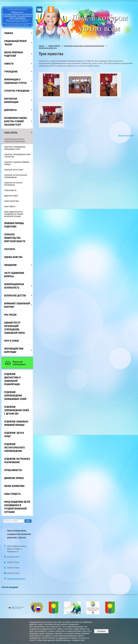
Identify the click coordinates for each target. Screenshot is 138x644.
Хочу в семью (12, 341)
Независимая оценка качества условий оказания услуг (16, 121)
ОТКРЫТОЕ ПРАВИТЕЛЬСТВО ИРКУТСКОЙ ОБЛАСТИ (15, 238)
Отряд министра (10, 190)
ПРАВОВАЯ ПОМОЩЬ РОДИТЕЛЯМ (14, 225)
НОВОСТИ (9, 64)
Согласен (101, 631)
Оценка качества (13, 257)
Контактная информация (11, 100)
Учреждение (11, 71)
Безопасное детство (15, 295)
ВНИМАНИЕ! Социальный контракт (17, 305)
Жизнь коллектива (11, 201)
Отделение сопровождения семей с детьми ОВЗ (17, 156)
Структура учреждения (17, 91)
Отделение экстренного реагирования (13, 184)
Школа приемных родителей (14, 54)
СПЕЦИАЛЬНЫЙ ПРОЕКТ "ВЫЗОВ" (16, 43)
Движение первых (11, 196)
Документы (10, 110)
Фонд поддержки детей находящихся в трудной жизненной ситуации (14, 214)
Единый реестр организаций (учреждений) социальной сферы (15, 328)
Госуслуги (10, 249)
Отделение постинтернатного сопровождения (16, 176)
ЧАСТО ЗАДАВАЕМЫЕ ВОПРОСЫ (14, 275)
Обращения (10, 265)
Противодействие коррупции (14, 350)
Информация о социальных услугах (15, 81)
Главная (9, 33)
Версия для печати (126, 135)
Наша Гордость (10, 206)
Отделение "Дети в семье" (14, 170)
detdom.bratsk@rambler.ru (16, 579)
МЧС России (10, 315)
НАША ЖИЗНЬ (11, 133)
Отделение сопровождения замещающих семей (15, 148)
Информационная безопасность (14, 286)
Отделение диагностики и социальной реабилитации (15, 140)
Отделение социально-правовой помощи (17, 163)
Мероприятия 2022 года (48, 48)
